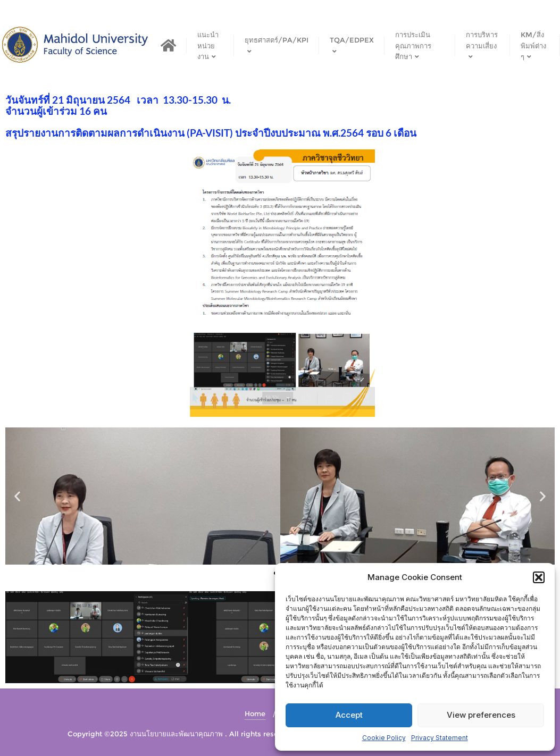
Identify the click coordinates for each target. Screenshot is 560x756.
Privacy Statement (440, 738)
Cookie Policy (384, 738)
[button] (539, 577)
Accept (349, 715)
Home (255, 713)
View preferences (481, 715)
